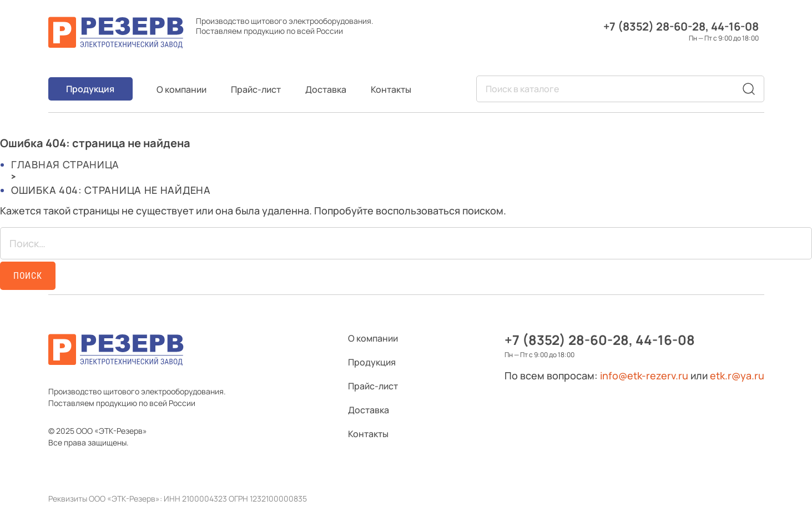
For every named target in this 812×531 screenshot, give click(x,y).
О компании (181, 89)
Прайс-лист (256, 89)
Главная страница (65, 164)
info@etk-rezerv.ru (644, 375)
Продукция (90, 89)
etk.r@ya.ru (737, 375)
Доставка (326, 89)
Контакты (391, 89)
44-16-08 (735, 26)
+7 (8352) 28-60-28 (654, 26)
